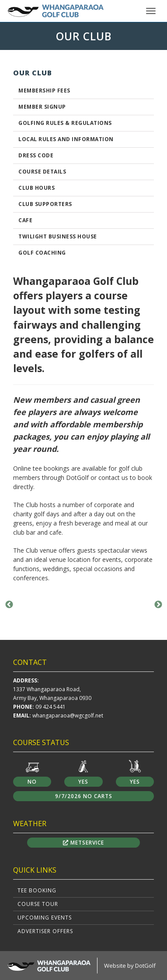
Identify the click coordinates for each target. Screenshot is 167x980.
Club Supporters (45, 204)
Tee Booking (37, 890)
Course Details (42, 172)
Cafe (25, 220)
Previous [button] (9, 605)
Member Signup (42, 107)
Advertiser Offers (45, 931)
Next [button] (158, 605)
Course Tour (38, 904)
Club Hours (37, 188)
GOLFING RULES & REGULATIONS (65, 123)
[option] (84, 605)
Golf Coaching (42, 253)
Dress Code (36, 155)
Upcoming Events (45, 918)
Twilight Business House (58, 236)
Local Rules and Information (66, 139)
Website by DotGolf (130, 966)
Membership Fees (44, 91)
